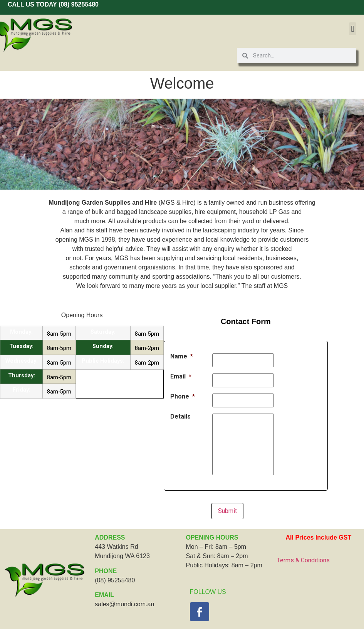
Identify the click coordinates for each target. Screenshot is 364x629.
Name (182, 357)
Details (180, 417)
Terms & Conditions (303, 560)
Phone (183, 397)
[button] (353, 29)
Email (181, 377)
